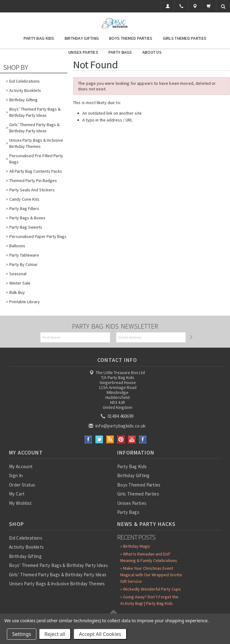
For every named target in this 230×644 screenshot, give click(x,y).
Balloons (17, 246)
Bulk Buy (17, 292)
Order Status (22, 485)
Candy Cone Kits (24, 199)
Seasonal (18, 274)
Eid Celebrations (25, 81)
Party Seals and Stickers (32, 190)
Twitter (99, 439)
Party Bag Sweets (26, 227)
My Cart (17, 494)
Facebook (88, 439)
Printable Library (25, 302)
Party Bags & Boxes (27, 218)
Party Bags (120, 52)
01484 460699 (117, 416)
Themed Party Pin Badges (33, 180)
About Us (152, 52)
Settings (22, 634)
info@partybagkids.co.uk (117, 426)
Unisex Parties (83, 52)
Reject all (55, 634)
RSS (110, 439)
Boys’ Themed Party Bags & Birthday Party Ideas (35, 112)
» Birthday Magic (135, 546)
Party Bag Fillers (24, 208)
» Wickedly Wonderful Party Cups (151, 589)
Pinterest (121, 439)
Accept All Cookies (100, 634)
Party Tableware (24, 255)
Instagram (143, 439)
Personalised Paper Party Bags (38, 236)
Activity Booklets (25, 90)
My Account (21, 466)
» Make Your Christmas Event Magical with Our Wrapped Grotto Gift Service (151, 575)
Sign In (16, 475)
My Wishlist (20, 503)
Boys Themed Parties (131, 38)
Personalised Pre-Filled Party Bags (36, 159)
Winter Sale (20, 283)
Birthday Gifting (82, 38)
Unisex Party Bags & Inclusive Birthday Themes (36, 143)
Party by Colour (23, 264)
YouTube (132, 439)
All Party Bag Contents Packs (36, 171)
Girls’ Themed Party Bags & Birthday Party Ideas (34, 128)
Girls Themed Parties (185, 38)
